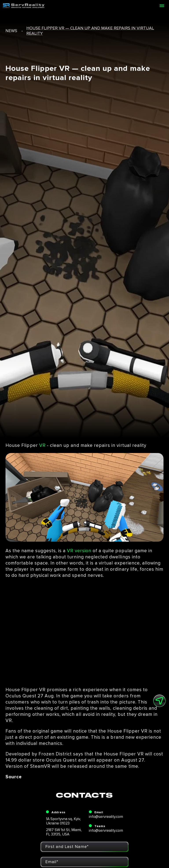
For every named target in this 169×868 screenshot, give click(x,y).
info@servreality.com (106, 817)
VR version (79, 551)
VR (42, 445)
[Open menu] (162, 6)
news (11, 31)
